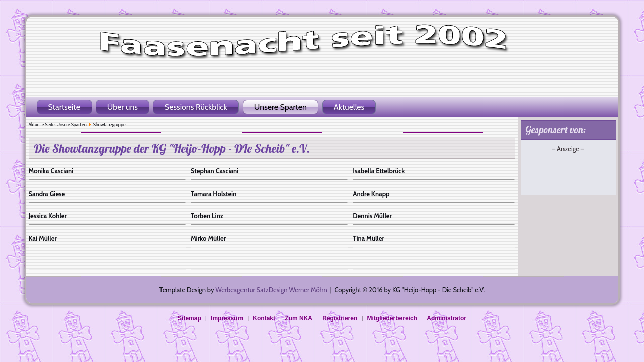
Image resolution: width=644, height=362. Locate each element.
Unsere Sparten (280, 107)
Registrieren (340, 318)
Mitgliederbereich (392, 318)
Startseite (64, 107)
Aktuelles (349, 107)
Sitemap (189, 318)
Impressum (227, 318)
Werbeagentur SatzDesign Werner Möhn (271, 290)
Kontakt (264, 318)
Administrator (447, 318)
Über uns (123, 107)
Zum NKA (299, 318)
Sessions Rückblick (196, 107)
